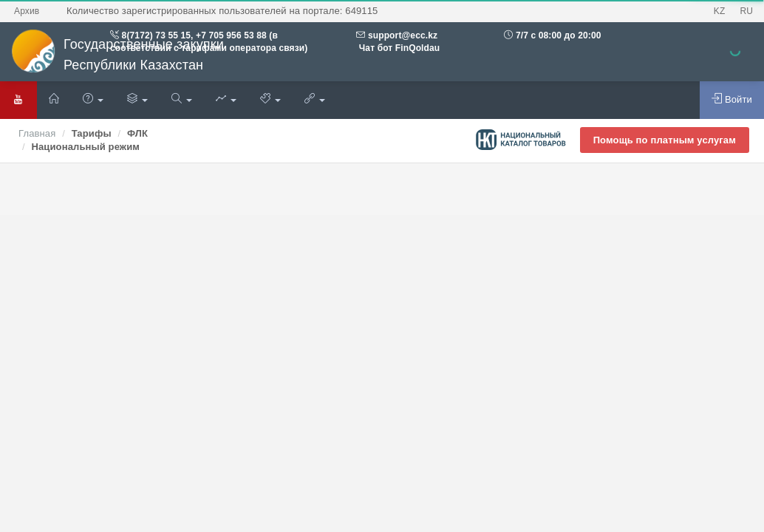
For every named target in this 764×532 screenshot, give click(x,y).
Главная (37, 133)
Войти (732, 99)
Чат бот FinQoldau (398, 48)
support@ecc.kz (403, 35)
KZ (720, 11)
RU (746, 11)
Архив (27, 11)
